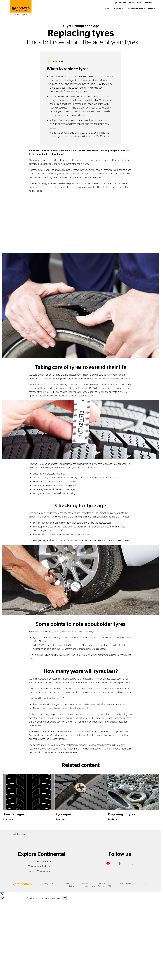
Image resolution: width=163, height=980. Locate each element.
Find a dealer (137, 3)
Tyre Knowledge (119, 8)
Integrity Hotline (48, 884)
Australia (148, 3)
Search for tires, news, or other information (44, 898)
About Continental (40, 871)
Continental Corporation (40, 861)
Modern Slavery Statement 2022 (98, 886)
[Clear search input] (64, 898)
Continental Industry (40, 866)
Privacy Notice (125, 884)
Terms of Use (104, 884)
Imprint (85, 884)
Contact (68, 884)
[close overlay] (2, 894)
